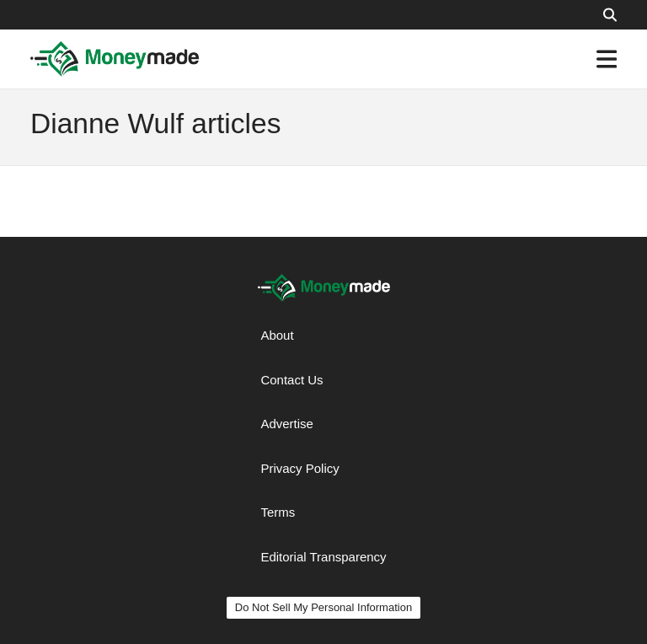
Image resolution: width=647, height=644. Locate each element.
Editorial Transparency (323, 557)
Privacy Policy (299, 468)
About (277, 335)
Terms (278, 512)
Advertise (287, 424)
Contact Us (291, 380)
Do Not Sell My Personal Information (323, 607)
